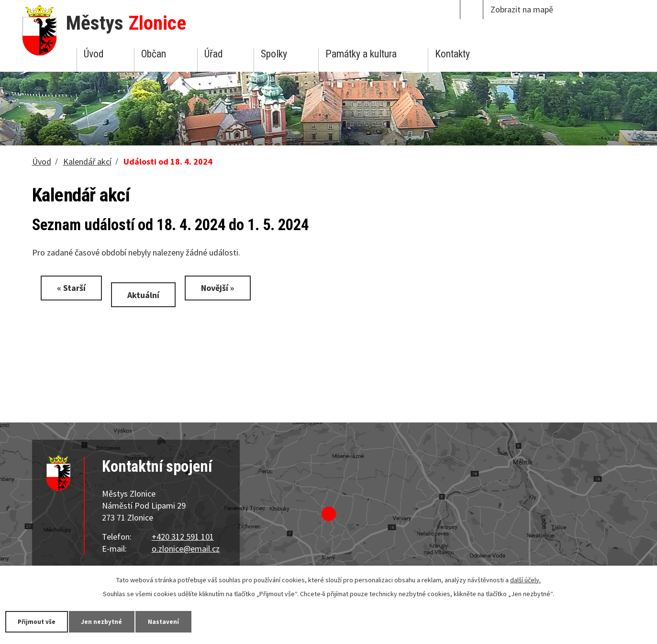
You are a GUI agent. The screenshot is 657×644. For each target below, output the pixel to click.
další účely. (525, 579)
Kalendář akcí (87, 161)
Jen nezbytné (110, 621)
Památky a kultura (361, 54)
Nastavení (177, 621)
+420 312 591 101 (183, 537)
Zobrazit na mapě (522, 9)
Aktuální (149, 294)
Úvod (94, 54)
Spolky (274, 54)
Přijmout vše (39, 621)
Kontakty (452, 54)
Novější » (227, 288)
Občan (154, 54)
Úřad (213, 54)
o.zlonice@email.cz (186, 549)
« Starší (73, 288)
